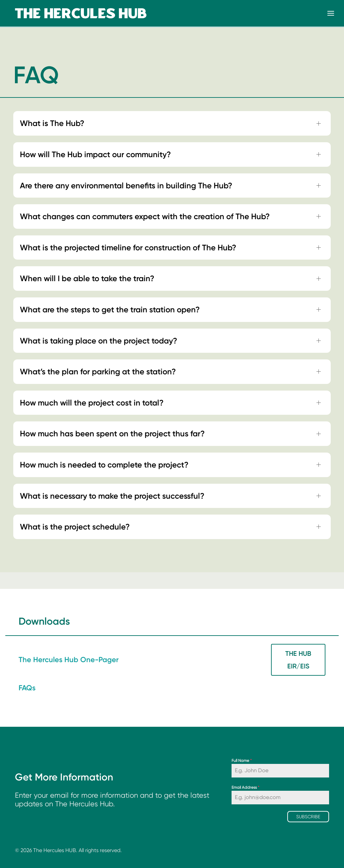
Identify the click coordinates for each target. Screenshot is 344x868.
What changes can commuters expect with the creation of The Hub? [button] (145, 216)
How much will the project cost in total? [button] (92, 403)
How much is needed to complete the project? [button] (104, 465)
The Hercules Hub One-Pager (69, 660)
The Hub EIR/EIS (298, 660)
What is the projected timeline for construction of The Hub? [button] (128, 248)
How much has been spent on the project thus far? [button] (112, 434)
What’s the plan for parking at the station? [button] (98, 372)
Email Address (245, 787)
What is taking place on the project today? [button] (99, 341)
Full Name (242, 761)
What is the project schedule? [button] (75, 527)
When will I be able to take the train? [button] (87, 278)
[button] (331, 13)
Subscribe (308, 817)
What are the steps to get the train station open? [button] (110, 310)
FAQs (27, 688)
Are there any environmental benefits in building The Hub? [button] (126, 186)
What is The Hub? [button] (52, 123)
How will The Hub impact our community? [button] (95, 154)
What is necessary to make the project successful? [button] (112, 496)
